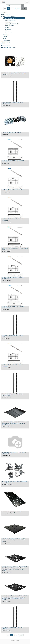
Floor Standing (6, 35)
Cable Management (9, 22)
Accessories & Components (10, 18)
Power (4, 44)
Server (5, 38)
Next (18, 8)
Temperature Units (9, 33)
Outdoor (5, 37)
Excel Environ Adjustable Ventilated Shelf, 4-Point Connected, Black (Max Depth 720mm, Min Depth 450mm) (14, 540)
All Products (4, 13)
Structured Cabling (6, 46)
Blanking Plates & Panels (10, 20)
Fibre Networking (6, 42)
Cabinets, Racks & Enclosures (9, 16)
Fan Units (7, 27)
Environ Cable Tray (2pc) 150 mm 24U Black (12, 512)
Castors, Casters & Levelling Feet (12, 24)
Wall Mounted (7, 40)
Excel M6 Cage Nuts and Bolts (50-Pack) (11, 133)
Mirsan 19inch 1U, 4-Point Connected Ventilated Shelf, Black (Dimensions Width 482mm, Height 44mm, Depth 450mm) (14, 423)
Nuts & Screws (8, 29)
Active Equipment (6, 15)
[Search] (23, 6)
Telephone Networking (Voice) (9, 47)
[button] (24, 8)
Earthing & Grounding (9, 26)
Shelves (7, 31)
